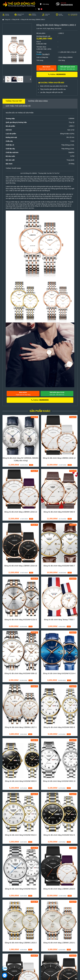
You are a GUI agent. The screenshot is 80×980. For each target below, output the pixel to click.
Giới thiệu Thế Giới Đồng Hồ (18, 106)
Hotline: (57, 74)
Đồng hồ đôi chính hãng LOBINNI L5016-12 (59, 458)
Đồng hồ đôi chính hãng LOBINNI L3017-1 (21, 727)
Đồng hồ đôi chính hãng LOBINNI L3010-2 (21, 943)
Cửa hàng (44, 4)
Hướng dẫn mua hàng (38, 101)
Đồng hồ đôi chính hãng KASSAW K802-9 (21, 781)
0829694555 (67, 5)
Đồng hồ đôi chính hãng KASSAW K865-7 (59, 566)
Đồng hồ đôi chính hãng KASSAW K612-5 (59, 835)
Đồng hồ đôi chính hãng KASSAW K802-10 (59, 781)
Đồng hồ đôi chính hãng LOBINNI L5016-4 (59, 889)
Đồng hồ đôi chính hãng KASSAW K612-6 (21, 889)
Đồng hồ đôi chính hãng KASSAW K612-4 (21, 835)
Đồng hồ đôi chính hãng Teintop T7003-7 (59, 620)
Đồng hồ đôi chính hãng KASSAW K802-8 (59, 727)
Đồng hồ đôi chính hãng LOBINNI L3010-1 (59, 943)
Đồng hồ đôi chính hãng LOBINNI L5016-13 (21, 512)
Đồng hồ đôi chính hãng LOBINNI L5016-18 (21, 566)
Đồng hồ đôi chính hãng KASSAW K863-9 (59, 512)
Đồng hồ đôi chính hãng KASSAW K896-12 (21, 673)
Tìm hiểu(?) (46, 54)
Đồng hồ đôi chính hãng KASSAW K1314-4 (59, 673)
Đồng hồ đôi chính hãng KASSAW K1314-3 (21, 620)
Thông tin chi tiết (14, 101)
